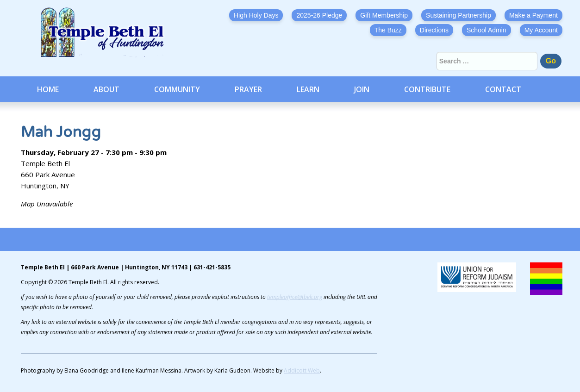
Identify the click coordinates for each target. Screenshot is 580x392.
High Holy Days (256, 15)
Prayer (248, 89)
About (106, 89)
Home (48, 89)
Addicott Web (302, 370)
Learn (308, 89)
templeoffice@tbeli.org (295, 297)
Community (177, 89)
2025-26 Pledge (319, 15)
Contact (503, 89)
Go (551, 61)
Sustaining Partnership (458, 15)
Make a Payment (533, 15)
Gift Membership (384, 15)
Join (362, 89)
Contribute (427, 89)
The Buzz (388, 30)
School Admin (486, 30)
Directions (434, 30)
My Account (541, 30)
